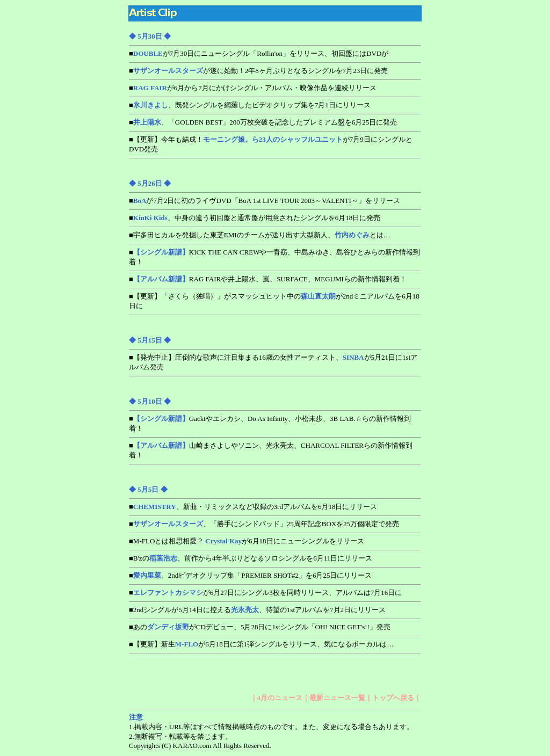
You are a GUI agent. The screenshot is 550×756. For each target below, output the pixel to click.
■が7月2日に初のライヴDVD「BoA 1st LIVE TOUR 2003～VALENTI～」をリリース (265, 201)
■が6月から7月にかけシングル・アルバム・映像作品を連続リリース (253, 88)
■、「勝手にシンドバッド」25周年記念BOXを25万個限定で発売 (264, 524)
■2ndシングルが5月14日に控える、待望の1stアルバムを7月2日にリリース (257, 610)
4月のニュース (280, 698)
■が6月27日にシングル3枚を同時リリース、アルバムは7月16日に (265, 593)
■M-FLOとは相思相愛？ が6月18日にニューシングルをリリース (247, 541)
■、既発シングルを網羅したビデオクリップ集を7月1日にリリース (250, 105)
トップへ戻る (393, 698)
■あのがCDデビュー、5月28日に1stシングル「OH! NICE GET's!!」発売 (260, 627)
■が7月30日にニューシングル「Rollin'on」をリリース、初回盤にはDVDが (259, 53)
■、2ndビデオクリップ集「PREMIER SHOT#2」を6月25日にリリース (250, 575)
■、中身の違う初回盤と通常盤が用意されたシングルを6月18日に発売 (255, 218)
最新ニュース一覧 (337, 698)
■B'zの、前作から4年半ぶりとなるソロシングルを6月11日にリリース (251, 558)
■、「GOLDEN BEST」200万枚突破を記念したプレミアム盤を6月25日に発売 (263, 122)
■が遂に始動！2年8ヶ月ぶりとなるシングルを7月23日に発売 (258, 71)
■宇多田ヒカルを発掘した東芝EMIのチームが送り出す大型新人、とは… (260, 235)
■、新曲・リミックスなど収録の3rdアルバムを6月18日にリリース (253, 507)
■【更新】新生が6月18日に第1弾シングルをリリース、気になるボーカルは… (261, 644)
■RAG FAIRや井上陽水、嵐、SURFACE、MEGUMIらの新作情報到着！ (268, 279)
